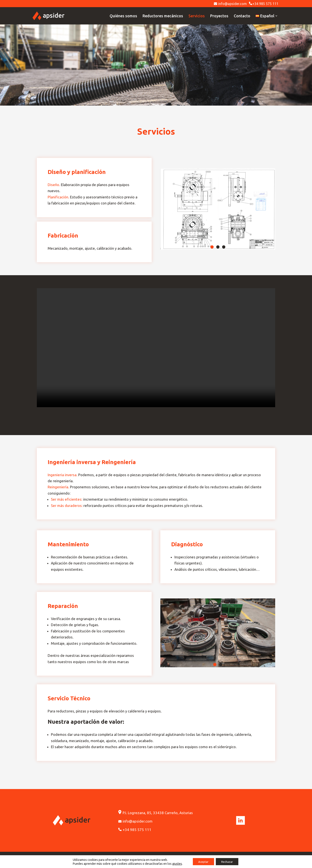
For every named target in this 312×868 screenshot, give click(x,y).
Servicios (197, 16)
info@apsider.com (230, 4)
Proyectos (219, 16)
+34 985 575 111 (264, 4)
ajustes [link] (174, 863)
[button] (212, 247)
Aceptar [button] (202, 861)
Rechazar (228, 861)
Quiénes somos (123, 16)
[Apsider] (49, 16)
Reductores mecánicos (163, 16)
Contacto (242, 16)
